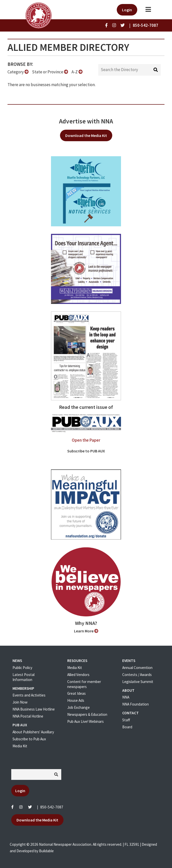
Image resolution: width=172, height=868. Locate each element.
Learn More (86, 631)
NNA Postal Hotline (28, 716)
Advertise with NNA (86, 121)
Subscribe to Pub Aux (29, 739)
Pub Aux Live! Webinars (85, 721)
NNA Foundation (135, 704)
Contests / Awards (137, 675)
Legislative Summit (138, 682)
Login (127, 10)
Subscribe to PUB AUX (86, 451)
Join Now (20, 702)
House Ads (76, 700)
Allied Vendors (78, 675)
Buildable (46, 851)
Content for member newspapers (84, 684)
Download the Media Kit (86, 135)
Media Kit (20, 746)
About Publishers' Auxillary (33, 732)
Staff (126, 720)
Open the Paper (86, 440)
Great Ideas (76, 693)
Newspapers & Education (87, 714)
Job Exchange (78, 707)
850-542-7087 (52, 807)
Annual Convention (137, 668)
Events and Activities (29, 695)
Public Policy (22, 668)
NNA (126, 697)
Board (127, 727)
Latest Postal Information (23, 677)
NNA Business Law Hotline (34, 709)
